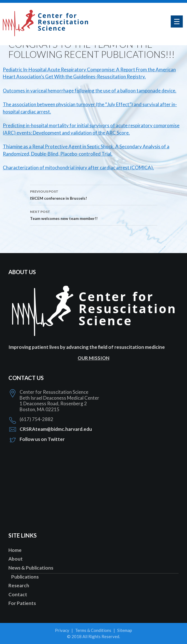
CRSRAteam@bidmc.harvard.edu (56, 429)
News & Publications (31, 568)
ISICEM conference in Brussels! (94, 194)
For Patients (22, 603)
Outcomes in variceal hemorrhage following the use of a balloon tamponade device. (90, 91)
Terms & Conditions (93, 630)
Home (15, 550)
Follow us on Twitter (42, 439)
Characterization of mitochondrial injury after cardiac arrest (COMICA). (78, 168)
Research (19, 585)
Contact (18, 594)
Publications (25, 577)
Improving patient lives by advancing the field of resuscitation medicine (87, 347)
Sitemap (125, 630)
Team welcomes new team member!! (94, 215)
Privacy (62, 630)
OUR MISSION (93, 358)
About (16, 559)
